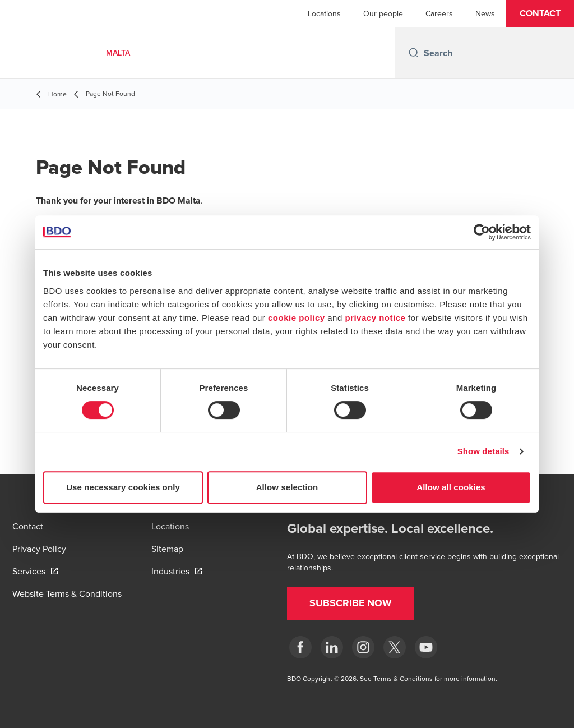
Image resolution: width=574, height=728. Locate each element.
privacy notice (375, 318)
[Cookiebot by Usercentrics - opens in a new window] (482, 232)
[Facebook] (300, 647)
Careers (439, 13)
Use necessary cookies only (123, 487)
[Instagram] (363, 647)
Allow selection (287, 487)
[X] (395, 647)
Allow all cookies (451, 487)
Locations (324, 13)
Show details (483, 451)
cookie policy (297, 318)
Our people (383, 13)
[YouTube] (426, 647)
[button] (540, 13)
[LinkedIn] (332, 647)
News (485, 13)
